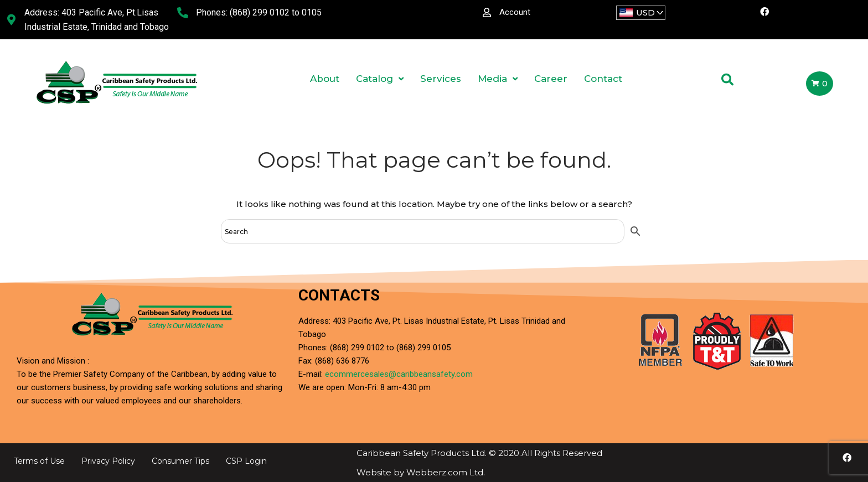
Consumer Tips (180, 461)
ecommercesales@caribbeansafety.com (399, 374)
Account (515, 12)
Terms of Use (39, 461)
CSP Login (246, 461)
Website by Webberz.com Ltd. (421, 472)
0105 (312, 12)
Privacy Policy (108, 461)
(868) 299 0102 (260, 12)
